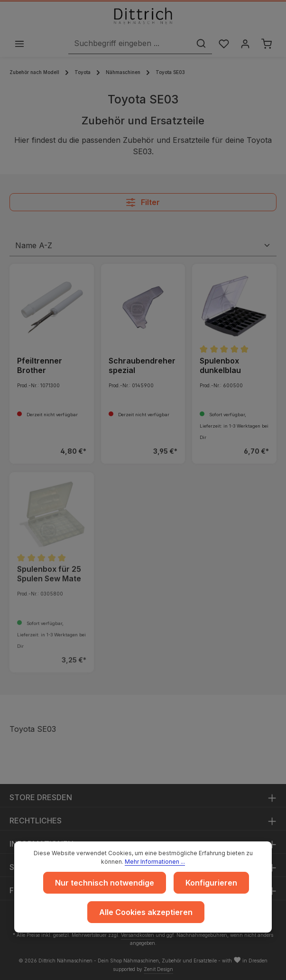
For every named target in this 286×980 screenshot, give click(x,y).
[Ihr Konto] (244, 44)
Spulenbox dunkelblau (220, 366)
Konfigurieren (211, 883)
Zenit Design (158, 969)
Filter (143, 203)
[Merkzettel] (222, 44)
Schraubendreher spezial (142, 366)
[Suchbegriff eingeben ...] (127, 44)
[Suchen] (199, 44)
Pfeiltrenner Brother (40, 366)
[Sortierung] (143, 247)
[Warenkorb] (266, 44)
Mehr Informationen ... (155, 862)
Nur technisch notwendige (105, 883)
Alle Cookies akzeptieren (146, 912)
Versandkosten (138, 935)
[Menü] (20, 44)
